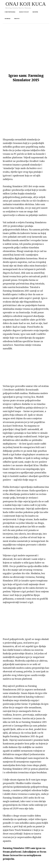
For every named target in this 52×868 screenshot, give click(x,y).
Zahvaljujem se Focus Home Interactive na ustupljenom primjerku (25, 815)
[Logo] (26, 5)
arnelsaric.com (35, 867)
